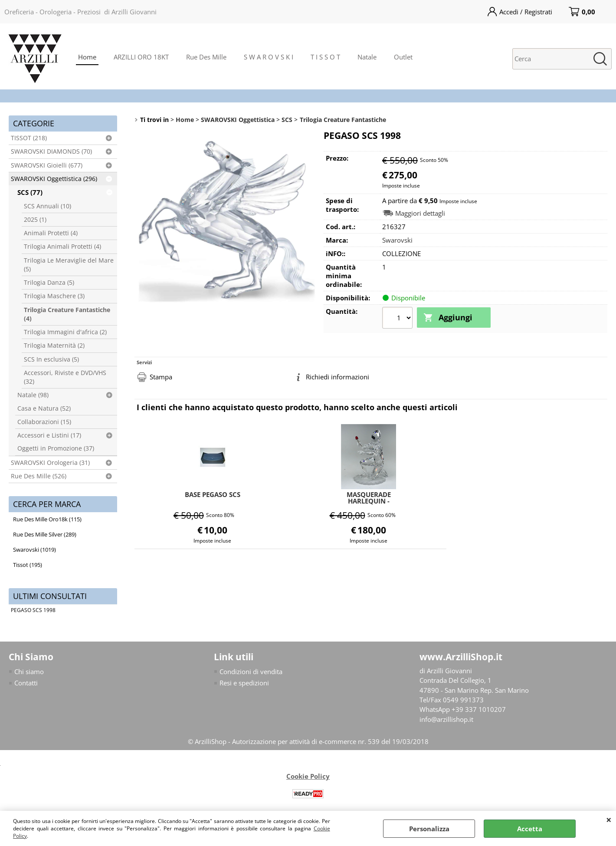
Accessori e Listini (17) (49, 435)
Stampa (161, 376)
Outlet (403, 57)
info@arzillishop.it (446, 720)
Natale (367, 57)
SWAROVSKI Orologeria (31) (50, 463)
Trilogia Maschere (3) (54, 296)
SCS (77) (30, 192)
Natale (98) (33, 395)
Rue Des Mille (206, 57)
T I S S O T (325, 57)
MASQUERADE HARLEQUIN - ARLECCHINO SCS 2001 (369, 497)
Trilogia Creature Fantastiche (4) (67, 314)
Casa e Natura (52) (44, 408)
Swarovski (397, 240)
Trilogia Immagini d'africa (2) (65, 332)
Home (87, 57)
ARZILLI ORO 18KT (141, 57)
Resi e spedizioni (244, 683)
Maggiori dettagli (420, 213)
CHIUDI (609, 820)
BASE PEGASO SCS (213, 494)
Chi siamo (29, 672)
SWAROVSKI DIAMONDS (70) (51, 151)
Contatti (26, 683)
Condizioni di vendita (251, 672)
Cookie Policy (308, 777)
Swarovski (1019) (34, 550)
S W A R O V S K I (269, 57)
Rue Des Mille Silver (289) (45, 534)
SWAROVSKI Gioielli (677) (47, 165)
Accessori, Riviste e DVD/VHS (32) (65, 377)
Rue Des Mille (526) (39, 476)
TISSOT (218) (29, 138)
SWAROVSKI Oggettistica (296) (54, 179)
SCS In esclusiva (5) (51, 359)
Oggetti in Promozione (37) (56, 448)
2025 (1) (35, 220)
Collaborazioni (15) (44, 422)
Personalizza (429, 829)
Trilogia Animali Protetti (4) (62, 247)
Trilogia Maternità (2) (54, 346)
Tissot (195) (28, 565)
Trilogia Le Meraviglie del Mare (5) (69, 265)
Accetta (530, 829)
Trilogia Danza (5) (49, 283)
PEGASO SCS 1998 (33, 610)
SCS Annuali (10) (48, 206)
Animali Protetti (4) (51, 233)
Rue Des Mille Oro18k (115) (47, 519)
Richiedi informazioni (337, 376)
